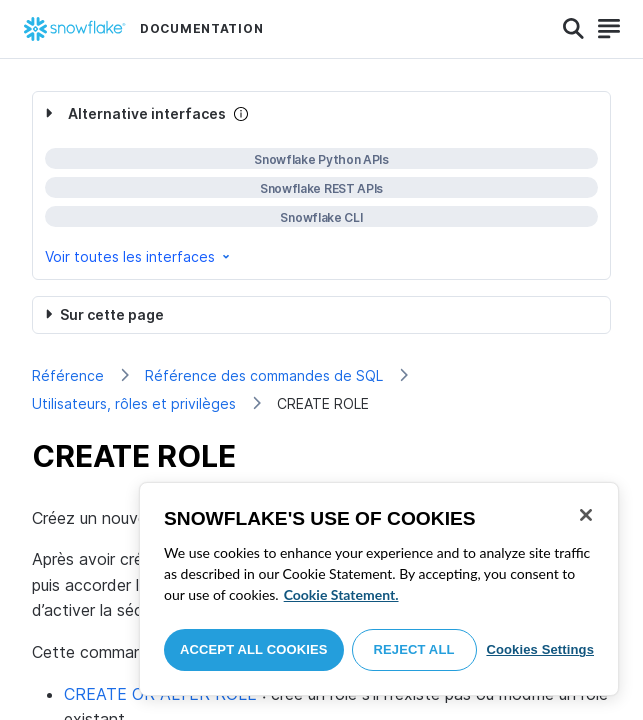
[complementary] (321, 185)
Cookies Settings (540, 649)
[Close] (586, 515)
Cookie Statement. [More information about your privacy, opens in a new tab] (341, 594)
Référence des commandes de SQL (264, 375)
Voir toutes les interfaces (139, 256)
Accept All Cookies (254, 649)
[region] (379, 589)
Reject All (414, 649)
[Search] (573, 29)
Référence (68, 375)
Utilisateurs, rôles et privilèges (134, 403)
